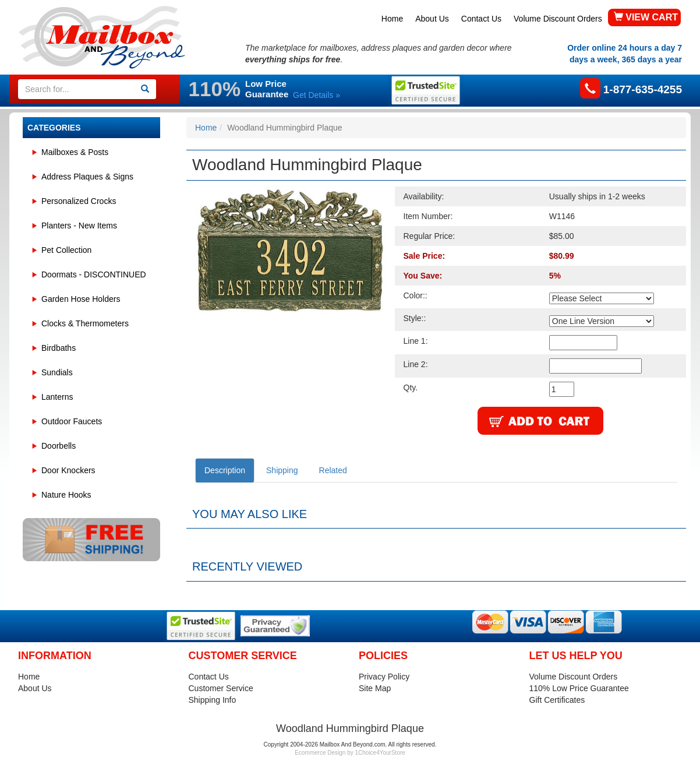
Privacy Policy (384, 677)
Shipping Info (213, 700)
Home (392, 19)
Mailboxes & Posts (75, 152)
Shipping (282, 470)
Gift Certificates (557, 700)
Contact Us (481, 19)
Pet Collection (66, 250)
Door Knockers (68, 470)
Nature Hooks (66, 495)
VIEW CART (646, 17)
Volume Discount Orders (558, 19)
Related (333, 470)
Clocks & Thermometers (85, 323)
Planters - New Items (79, 226)
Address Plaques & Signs (87, 177)
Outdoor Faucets (72, 421)
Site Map (375, 688)
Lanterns (57, 397)
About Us (432, 19)
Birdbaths (59, 348)
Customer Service (221, 688)
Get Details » (317, 95)
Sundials (57, 372)
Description (225, 470)
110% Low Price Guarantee (579, 688)
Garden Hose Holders (81, 299)
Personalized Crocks (79, 201)
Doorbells (59, 446)
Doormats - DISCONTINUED (94, 274)
